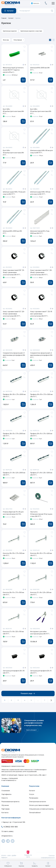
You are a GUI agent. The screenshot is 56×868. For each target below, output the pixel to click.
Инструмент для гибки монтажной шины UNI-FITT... (40, 636)
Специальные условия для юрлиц (41, 813)
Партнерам (5, 813)
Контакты (5, 816)
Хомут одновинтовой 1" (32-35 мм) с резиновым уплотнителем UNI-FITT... (41, 315)
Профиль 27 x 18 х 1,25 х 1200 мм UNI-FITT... (41, 476)
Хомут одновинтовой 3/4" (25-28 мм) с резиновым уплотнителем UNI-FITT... (41, 273)
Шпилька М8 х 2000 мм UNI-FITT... (13, 233)
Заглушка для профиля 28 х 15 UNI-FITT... (41, 675)
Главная (4, 18)
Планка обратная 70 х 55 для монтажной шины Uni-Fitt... (13, 515)
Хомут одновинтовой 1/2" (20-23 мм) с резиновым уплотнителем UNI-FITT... (14, 315)
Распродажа (34, 802)
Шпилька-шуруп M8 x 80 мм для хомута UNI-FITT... (42, 152)
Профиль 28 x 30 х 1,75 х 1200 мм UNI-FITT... (41, 397)
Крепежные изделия (10, 31)
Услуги (32, 798)
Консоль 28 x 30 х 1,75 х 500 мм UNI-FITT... (14, 557)
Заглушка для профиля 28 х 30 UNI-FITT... (14, 675)
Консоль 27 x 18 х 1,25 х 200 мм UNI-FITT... (41, 596)
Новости (5, 802)
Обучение (5, 809)
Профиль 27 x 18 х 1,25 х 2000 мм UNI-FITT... (14, 476)
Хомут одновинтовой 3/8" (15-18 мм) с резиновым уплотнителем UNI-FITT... (14, 273)
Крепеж (18, 18)
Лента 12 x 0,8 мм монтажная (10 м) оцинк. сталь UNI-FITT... (41, 516)
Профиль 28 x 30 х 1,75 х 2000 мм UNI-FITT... (14, 397)
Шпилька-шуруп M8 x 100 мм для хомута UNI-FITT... (40, 194)
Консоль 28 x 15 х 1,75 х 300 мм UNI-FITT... (14, 596)
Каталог (11, 18)
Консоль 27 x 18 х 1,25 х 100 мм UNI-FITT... (13, 636)
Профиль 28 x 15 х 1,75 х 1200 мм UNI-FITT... (41, 437)
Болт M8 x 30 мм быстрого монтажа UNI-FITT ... (14, 153)
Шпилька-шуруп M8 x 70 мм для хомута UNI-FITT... (14, 194)
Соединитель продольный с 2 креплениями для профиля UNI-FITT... (42, 357)
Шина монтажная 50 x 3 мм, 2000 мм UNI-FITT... (40, 233)
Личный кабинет (35, 816)
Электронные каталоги (38, 805)
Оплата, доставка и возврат (39, 809)
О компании (6, 794)
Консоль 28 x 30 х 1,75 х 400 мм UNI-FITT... (41, 557)
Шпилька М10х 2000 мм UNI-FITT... (40, 69)
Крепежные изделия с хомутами (31, 31)
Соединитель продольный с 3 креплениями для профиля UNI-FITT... (14, 357)
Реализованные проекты (10, 805)
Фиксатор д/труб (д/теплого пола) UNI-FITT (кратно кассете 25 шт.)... (13, 70)
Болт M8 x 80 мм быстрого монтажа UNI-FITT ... (14, 112)
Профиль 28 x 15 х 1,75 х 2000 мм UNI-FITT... (14, 437)
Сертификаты (6, 798)
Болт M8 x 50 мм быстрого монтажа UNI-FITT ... (41, 112)
